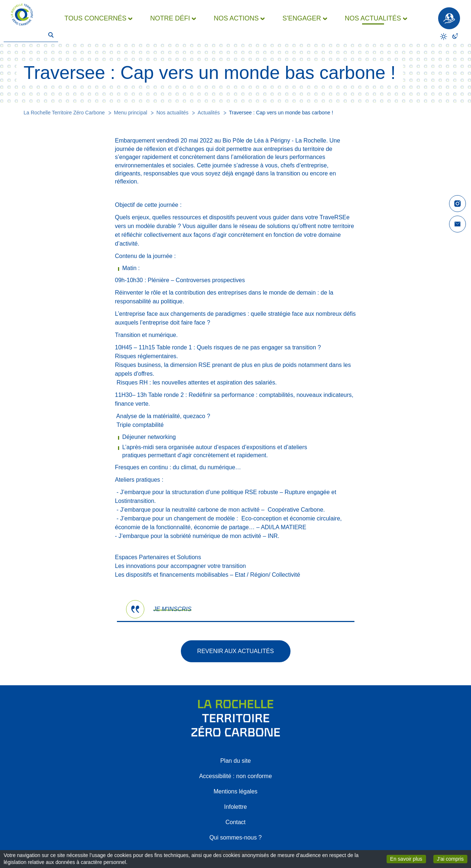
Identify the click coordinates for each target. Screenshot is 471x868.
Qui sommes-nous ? (236, 837)
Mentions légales (235, 791)
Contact (236, 822)
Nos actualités (172, 113)
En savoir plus (408, 858)
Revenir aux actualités (236, 651)
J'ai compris (452, 858)
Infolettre (235, 807)
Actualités (209, 113)
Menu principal (131, 113)
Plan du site (236, 761)
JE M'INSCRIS (172, 609)
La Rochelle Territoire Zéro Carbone (64, 113)
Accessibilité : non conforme (236, 776)
